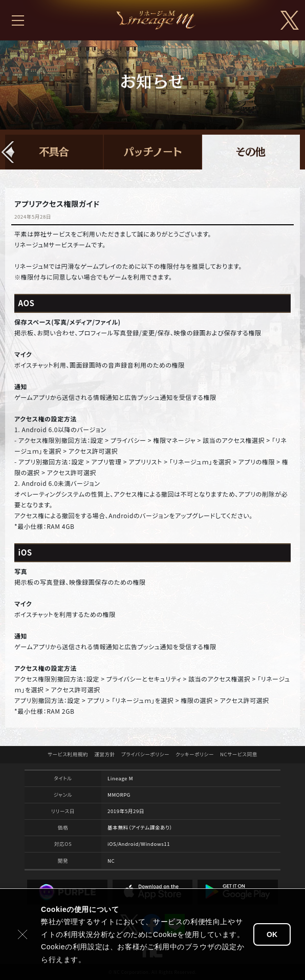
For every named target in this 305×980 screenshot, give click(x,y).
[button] (8, 152)
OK (272, 934)
